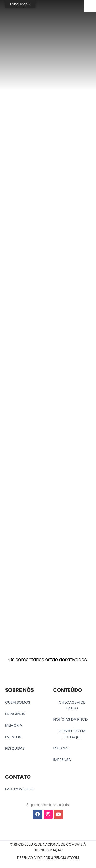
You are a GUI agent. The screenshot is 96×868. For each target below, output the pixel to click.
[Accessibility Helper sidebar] (90, 6)
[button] (48, 847)
